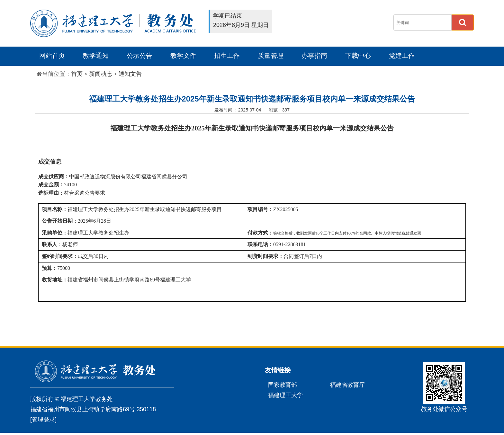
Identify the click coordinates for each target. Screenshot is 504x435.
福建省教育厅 (347, 385)
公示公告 (139, 56)
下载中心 (358, 56)
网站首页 (52, 56)
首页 (77, 74)
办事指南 (314, 56)
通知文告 (130, 74)
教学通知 (96, 56)
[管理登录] (43, 420)
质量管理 (271, 56)
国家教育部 (283, 385)
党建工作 (402, 56)
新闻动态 (101, 74)
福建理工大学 (285, 395)
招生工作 (227, 56)
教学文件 (183, 56)
